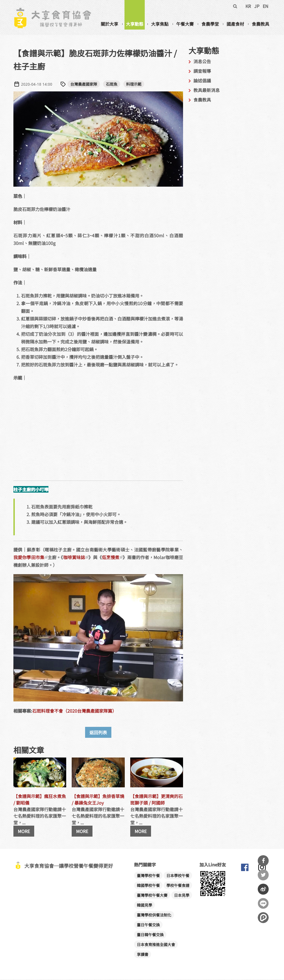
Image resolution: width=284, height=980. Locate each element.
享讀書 (143, 955)
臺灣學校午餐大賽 (152, 896)
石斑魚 (112, 85)
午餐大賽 (185, 24)
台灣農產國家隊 (84, 85)
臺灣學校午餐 (148, 876)
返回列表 (98, 733)
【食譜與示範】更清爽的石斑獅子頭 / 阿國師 (157, 800)
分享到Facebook (263, 861)
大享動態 (135, 24)
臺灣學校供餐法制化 (154, 916)
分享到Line (263, 903)
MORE (24, 832)
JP (257, 6)
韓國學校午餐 (148, 886)
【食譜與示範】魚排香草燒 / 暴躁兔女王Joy (98, 800)
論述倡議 (202, 81)
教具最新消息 (207, 91)
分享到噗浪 (263, 918)
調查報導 (202, 72)
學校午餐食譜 (178, 886)
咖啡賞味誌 (76, 558)
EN (266, 6)
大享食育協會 (245, 869)
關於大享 (109, 24)
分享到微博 (263, 889)
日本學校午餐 (178, 876)
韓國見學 (144, 906)
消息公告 (202, 62)
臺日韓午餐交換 (150, 935)
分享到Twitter (263, 875)
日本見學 (182, 896)
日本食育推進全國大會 (156, 945)
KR (248, 6)
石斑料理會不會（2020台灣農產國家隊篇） (74, 712)
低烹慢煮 (112, 558)
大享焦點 (160, 24)
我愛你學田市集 (31, 558)
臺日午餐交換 (148, 926)
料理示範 (134, 85)
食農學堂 (210, 24)
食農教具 (260, 24)
